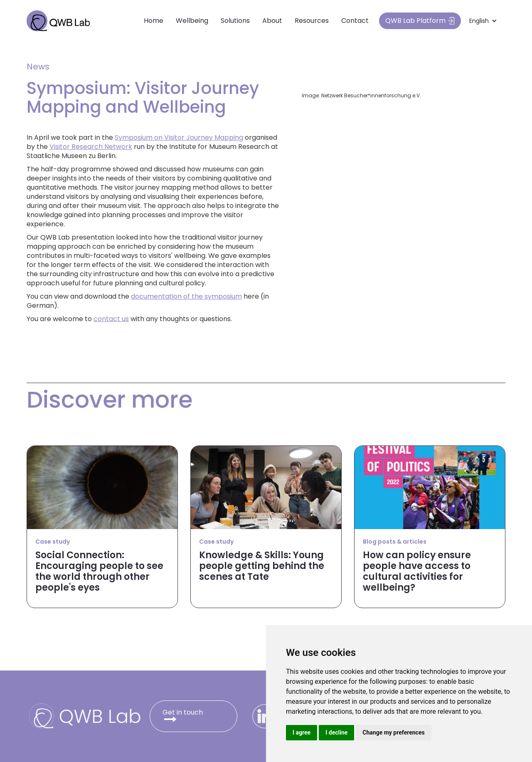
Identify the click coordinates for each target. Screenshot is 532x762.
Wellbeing (192, 21)
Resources (312, 21)
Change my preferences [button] (393, 732)
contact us (111, 319)
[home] (58, 21)
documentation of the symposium (186, 296)
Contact (355, 21)
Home (154, 21)
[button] (483, 21)
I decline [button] (336, 732)
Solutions (235, 21)
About (272, 21)
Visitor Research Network (91, 147)
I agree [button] (302, 732)
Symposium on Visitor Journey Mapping (179, 137)
